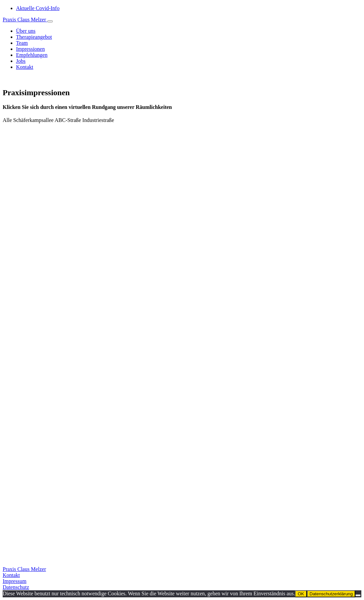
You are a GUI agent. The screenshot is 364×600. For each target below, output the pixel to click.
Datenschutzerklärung (331, 594)
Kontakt (11, 575)
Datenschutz (16, 587)
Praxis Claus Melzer (25, 20)
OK (301, 594)
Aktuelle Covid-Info (38, 8)
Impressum (15, 581)
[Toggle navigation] (50, 21)
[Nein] (358, 595)
